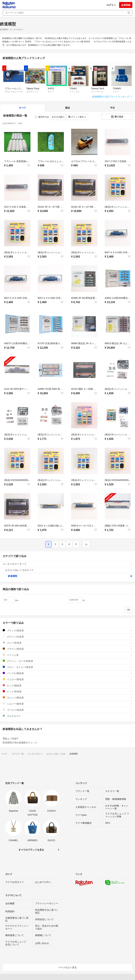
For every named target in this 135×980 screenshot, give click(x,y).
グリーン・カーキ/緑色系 (67, 661)
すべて (22, 108)
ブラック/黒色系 (67, 630)
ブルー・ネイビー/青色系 (67, 667)
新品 (67, 108)
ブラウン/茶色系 (67, 649)
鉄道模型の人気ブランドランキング (112, 97)
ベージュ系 (67, 655)
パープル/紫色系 (67, 673)
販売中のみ (42, 117)
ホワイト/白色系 (67, 637)
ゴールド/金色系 (67, 710)
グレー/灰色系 (67, 643)
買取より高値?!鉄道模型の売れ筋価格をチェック (67, 741)
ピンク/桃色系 (67, 685)
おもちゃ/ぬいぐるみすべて (69, 570)
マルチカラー (67, 716)
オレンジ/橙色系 (67, 698)
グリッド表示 (77, 117)
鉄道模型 (70, 576)
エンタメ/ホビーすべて (67, 564)
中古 (112, 108)
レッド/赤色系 (67, 691)
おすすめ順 (58, 117)
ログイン (111, 5)
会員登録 (126, 5)
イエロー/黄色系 (67, 679)
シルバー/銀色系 (67, 704)
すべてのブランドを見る (31, 850)
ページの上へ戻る (67, 967)
